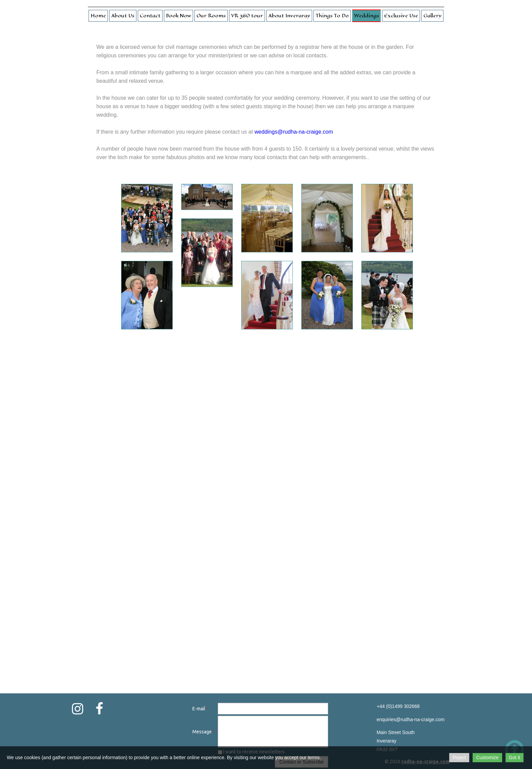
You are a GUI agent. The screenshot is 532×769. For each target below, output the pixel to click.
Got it (515, 757)
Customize (487, 757)
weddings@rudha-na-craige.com (294, 132)
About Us (123, 16)
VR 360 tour (247, 16)
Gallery (432, 16)
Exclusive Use (401, 16)
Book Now (178, 16)
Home (98, 16)
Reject (459, 757)
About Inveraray (289, 16)
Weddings (366, 16)
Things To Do (332, 16)
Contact (150, 16)
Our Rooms (211, 16)
